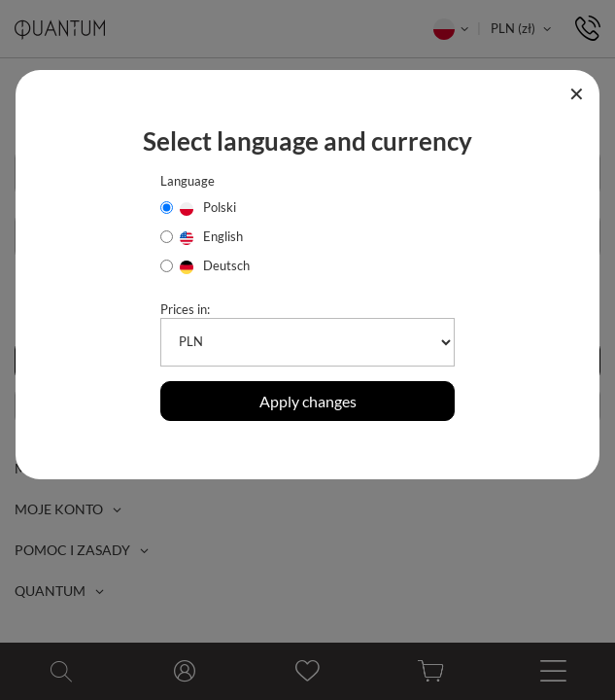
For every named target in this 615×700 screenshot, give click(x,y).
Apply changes (308, 401)
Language (188, 181)
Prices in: (185, 309)
